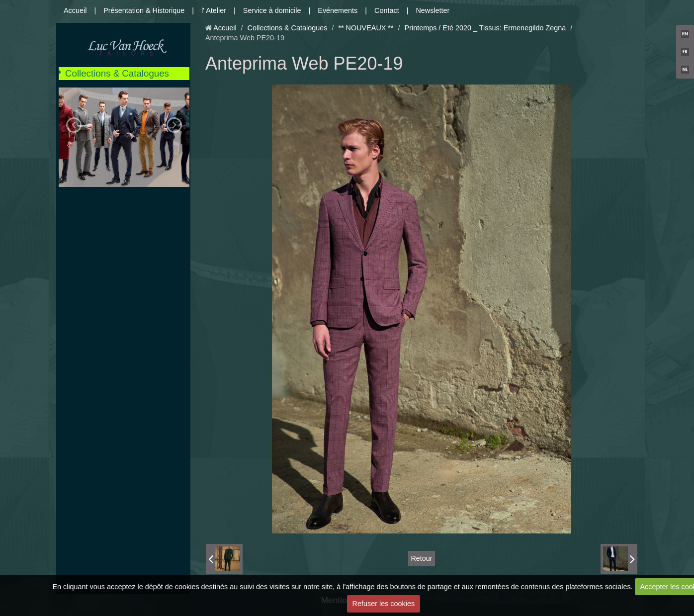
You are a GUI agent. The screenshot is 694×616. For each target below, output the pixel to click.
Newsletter (433, 10)
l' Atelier (214, 10)
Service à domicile (272, 10)
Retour (421, 558)
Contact (387, 10)
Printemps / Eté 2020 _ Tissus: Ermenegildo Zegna (485, 28)
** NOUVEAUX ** (366, 28)
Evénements (338, 10)
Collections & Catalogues (117, 73)
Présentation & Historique (144, 10)
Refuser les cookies (384, 604)
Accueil (75, 10)
